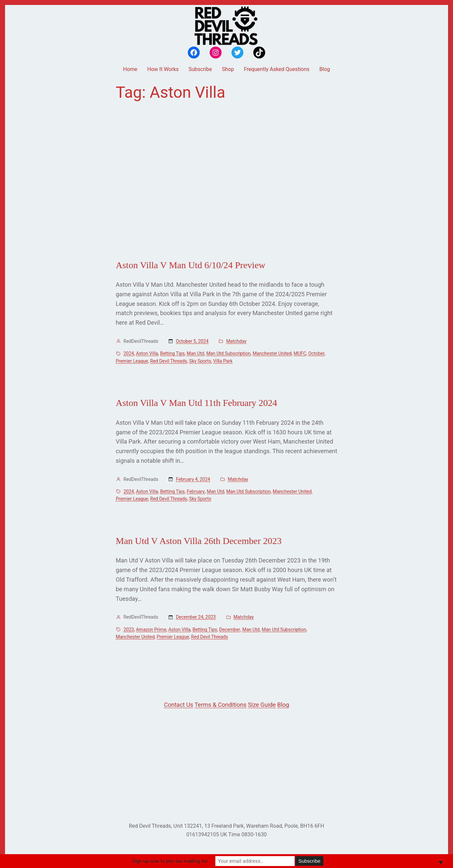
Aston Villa (147, 353)
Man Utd (196, 353)
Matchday (236, 341)
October (316, 353)
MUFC (300, 353)
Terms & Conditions (220, 705)
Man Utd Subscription (228, 353)
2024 (129, 353)
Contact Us (179, 705)
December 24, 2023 (196, 617)
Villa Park (223, 361)
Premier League (132, 361)
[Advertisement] (226, 181)
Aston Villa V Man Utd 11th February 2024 (196, 403)
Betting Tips (172, 353)
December (230, 630)
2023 (129, 630)
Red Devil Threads (169, 361)
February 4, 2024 (193, 479)
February (196, 491)
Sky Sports (200, 361)
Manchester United (272, 353)
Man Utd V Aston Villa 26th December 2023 (199, 541)
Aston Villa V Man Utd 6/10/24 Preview (191, 265)
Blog (283, 705)
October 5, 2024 (192, 341)
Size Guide (262, 705)
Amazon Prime (151, 630)
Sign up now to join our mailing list (170, 861)
